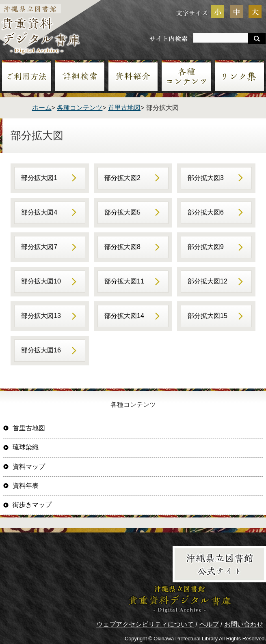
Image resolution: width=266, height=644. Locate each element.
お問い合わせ (244, 624)
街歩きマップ (32, 505)
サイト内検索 (169, 38)
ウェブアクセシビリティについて (145, 624)
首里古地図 (124, 108)
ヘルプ (209, 624)
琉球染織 (26, 447)
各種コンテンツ (80, 108)
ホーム (42, 108)
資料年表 (26, 486)
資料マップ (29, 467)
